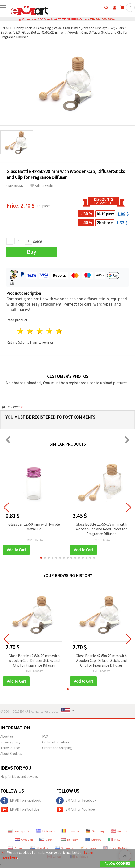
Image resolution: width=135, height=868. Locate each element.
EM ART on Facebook (21, 801)
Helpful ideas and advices (19, 777)
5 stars (59, 331)
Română (70, 831)
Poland (16, 848)
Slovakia (39, 848)
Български (19, 831)
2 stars (30, 331)
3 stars (40, 331)
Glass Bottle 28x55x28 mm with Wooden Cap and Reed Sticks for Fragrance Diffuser (101, 529)
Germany (95, 831)
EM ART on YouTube (20, 810)
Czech (47, 840)
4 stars (50, 331)
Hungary (70, 840)
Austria (119, 831)
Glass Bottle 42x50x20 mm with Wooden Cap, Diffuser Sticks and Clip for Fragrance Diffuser (34, 660)
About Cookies (11, 754)
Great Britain (115, 848)
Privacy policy (10, 742)
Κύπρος (88, 848)
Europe (94, 840)
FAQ (45, 736)
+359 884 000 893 (100, 19)
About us (7, 736)
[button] (41, 558)
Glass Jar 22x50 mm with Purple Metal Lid (34, 527)
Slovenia (64, 848)
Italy (114, 840)
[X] (3, 852)
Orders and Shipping (57, 748)
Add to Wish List (44, 186)
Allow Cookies (117, 864)
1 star (21, 331)
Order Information (55, 742)
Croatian (24, 840)
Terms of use (10, 748)
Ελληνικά (46, 831)
